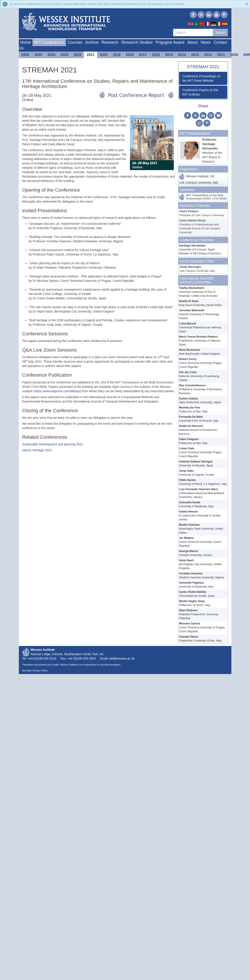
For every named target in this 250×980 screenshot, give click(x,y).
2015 (169, 55)
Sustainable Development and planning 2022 (53, 444)
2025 (38, 55)
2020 (104, 55)
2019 (117, 55)
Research (110, 42)
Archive (92, 42)
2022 (78, 55)
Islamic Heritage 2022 (37, 450)
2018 (130, 55)
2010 (234, 55)
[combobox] (193, 32)
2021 (90, 55)
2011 (221, 55)
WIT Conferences (49, 42)
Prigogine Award (170, 42)
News (206, 42)
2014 (182, 55)
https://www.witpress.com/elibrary (57, 391)
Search (220, 32)
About (192, 42)
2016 (156, 55)
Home (26, 42)
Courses (75, 42)
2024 (51, 55)
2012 (208, 55)
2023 (64, 55)
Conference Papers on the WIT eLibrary (200, 92)
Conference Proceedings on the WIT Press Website (201, 78)
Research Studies (137, 42)
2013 (195, 55)
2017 (143, 55)
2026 (25, 55)
